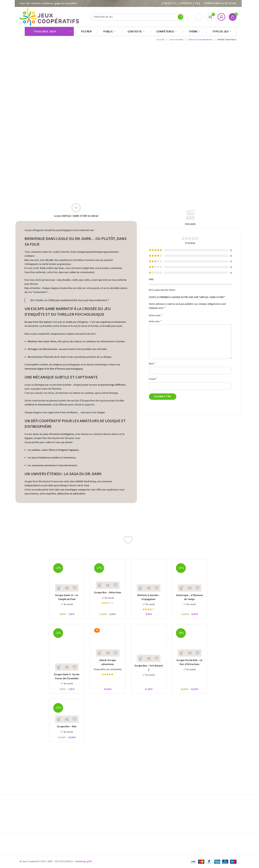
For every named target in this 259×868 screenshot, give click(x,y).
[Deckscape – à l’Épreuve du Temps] (192, 579)
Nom (152, 365)
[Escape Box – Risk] (65, 718)
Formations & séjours (220, 3)
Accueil (160, 41)
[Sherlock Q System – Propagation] (149, 579)
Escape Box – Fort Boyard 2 (149, 670)
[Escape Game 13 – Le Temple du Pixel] (65, 579)
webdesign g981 (84, 862)
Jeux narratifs (176, 41)
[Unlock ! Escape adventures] (107, 646)
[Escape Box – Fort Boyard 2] (149, 649)
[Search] (137, 18)
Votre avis (155, 323)
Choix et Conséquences (200, 41)
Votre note (156, 317)
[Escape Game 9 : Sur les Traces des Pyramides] (65, 653)
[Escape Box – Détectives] (107, 578)
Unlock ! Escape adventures (107, 665)
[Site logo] (50, 18)
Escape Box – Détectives (107, 595)
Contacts (169, 3)
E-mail (153, 381)
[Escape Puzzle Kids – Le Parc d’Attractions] (192, 646)
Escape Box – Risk (65, 733)
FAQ (198, 3)
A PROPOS (185, 3)
